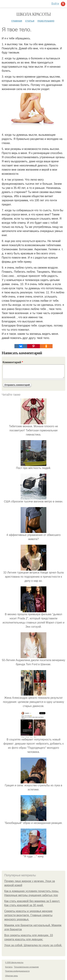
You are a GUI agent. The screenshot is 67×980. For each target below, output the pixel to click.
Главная (17, 21)
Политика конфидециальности (17, 971)
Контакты (9, 967)
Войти (55, 4)
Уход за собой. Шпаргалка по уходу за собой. (33, 945)
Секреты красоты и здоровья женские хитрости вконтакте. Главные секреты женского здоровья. (28, 915)
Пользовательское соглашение (26, 967)
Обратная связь (12, 976)
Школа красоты (33, 14)
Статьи (30, 21)
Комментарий (13, 362)
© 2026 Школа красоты (14, 962)
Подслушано (46, 21)
